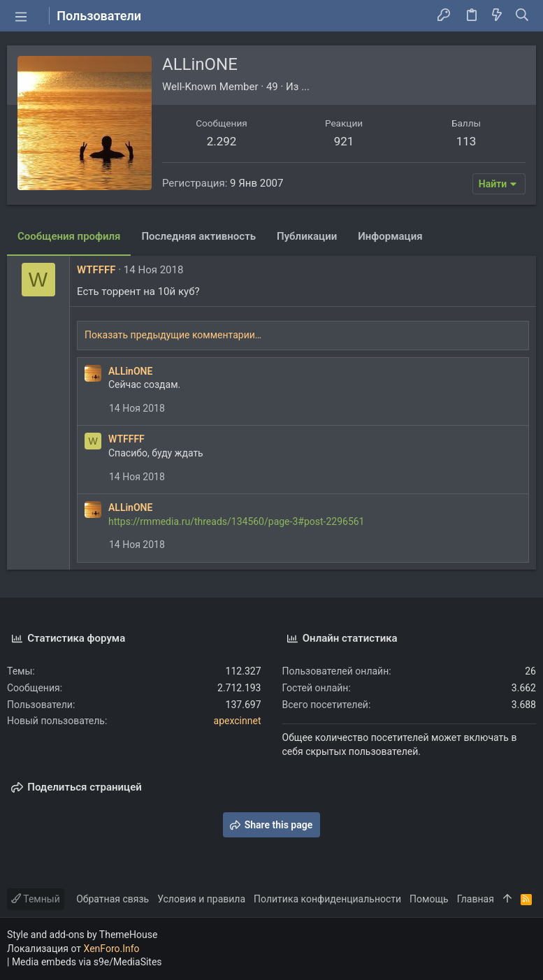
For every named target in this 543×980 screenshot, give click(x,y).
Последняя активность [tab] (198, 236)
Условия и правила (201, 899)
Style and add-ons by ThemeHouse (82, 935)
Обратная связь (113, 899)
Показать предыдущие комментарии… (173, 335)
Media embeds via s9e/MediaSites (87, 962)
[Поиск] (522, 16)
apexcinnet (238, 721)
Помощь (429, 899)
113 (466, 141)
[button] (21, 16)
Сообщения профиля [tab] (69, 236)
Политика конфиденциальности (327, 899)
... (305, 87)
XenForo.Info (112, 949)
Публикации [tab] (307, 236)
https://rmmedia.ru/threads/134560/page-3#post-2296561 (236, 521)
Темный (36, 899)
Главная (476, 899)
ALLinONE (130, 371)
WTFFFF (96, 270)
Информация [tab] (390, 236)
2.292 (222, 141)
